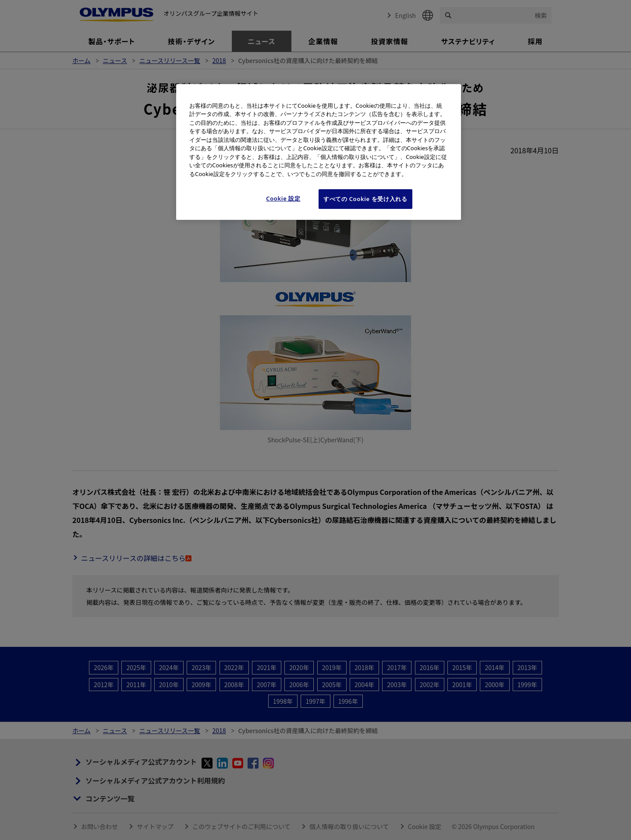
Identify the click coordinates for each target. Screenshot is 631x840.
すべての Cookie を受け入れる (365, 199)
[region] (319, 152)
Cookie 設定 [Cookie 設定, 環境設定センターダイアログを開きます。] (283, 198)
